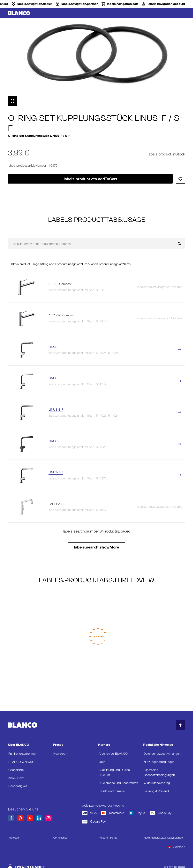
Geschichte (16, 770)
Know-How (16, 778)
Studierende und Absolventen (118, 783)
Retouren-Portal (108, 838)
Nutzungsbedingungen (159, 762)
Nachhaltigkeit (18, 786)
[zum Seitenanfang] (180, 725)
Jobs (102, 762)
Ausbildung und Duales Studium (114, 772)
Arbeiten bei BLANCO (113, 754)
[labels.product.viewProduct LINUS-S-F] (180, 413)
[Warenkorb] (120, 4)
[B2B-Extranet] (76, 4)
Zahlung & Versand (156, 791)
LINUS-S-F (56, 410)
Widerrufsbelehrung (157, 783)
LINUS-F (54, 347)
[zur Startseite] (19, 13)
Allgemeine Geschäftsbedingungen (159, 772)
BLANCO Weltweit (21, 762)
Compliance (60, 838)
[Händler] (32, 4)
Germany (177, 847)
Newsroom (61, 754)
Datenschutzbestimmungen (162, 754)
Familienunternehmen (23, 754)
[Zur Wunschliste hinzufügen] (180, 179)
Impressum (15, 838)
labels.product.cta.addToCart (90, 179)
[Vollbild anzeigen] (13, 101)
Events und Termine (112, 791)
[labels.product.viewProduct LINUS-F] (180, 350)
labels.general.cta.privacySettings (163, 838)
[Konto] (163, 4)
